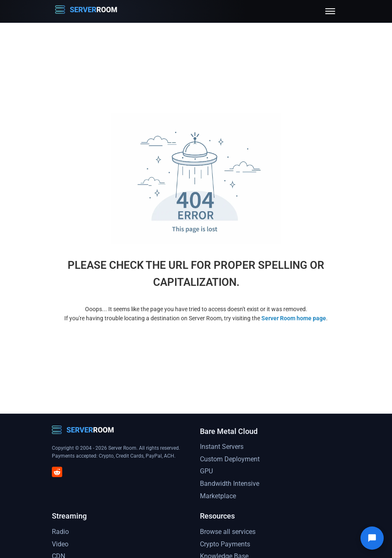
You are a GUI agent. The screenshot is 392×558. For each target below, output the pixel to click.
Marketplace (218, 496)
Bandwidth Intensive (230, 484)
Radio (60, 532)
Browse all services (228, 532)
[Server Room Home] (86, 11)
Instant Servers (222, 447)
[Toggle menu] (330, 11)
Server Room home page (294, 318)
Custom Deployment (230, 459)
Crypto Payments (225, 544)
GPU (206, 471)
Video (60, 544)
